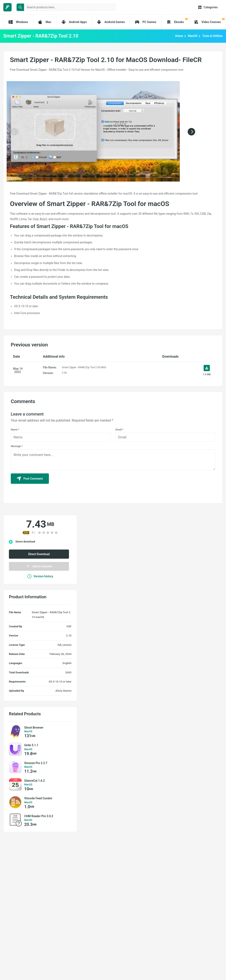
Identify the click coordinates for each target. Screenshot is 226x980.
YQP (69, 626)
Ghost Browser (34, 728)
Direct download (25, 542)
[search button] (20, 7)
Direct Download (39, 554)
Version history (40, 576)
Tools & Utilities (213, 36)
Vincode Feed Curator (38, 798)
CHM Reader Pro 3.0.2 (39, 816)
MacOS (193, 36)
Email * (120, 430)
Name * (15, 430)
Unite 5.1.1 (31, 745)
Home (179, 36)
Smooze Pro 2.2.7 (36, 763)
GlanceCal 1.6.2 (34, 781)
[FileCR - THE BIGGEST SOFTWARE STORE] (7, 7)
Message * (17, 446)
